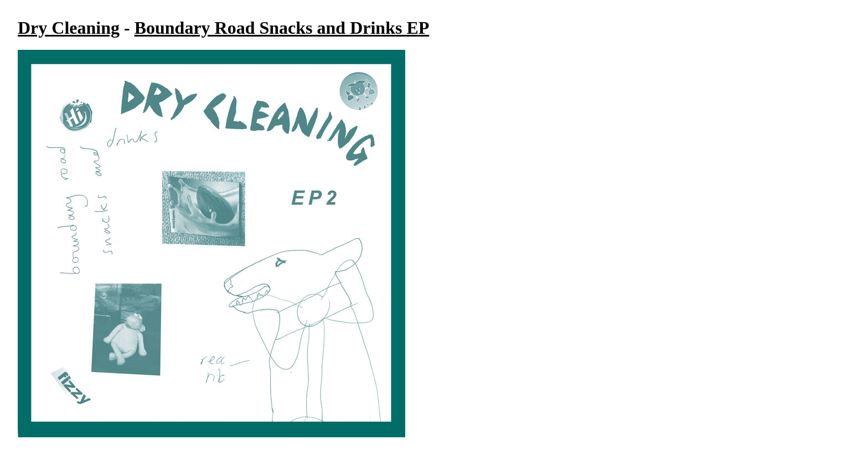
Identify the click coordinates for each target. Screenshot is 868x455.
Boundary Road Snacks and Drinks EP (282, 28)
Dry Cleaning (69, 28)
